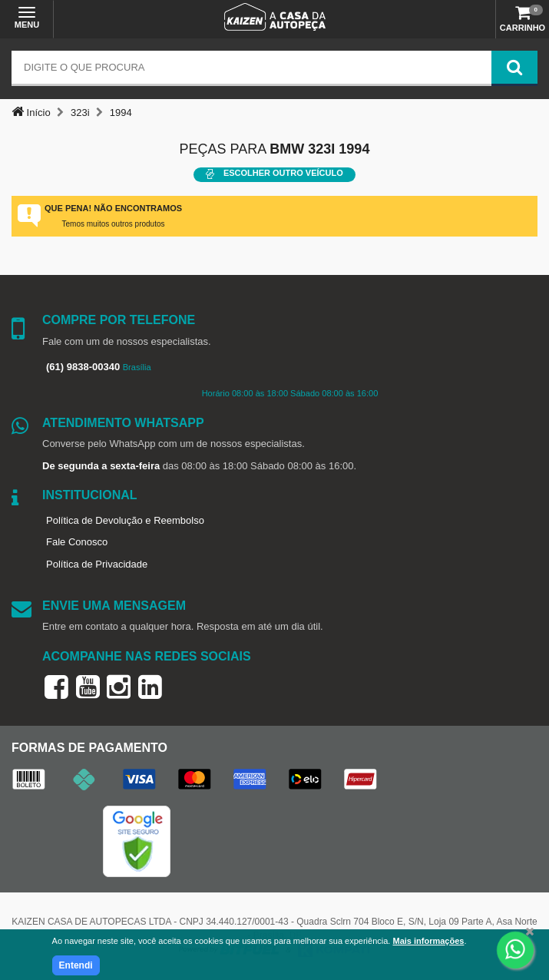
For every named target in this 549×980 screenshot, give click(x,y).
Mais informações (428, 941)
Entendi (76, 965)
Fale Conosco (77, 542)
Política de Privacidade (97, 564)
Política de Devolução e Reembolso (125, 520)
